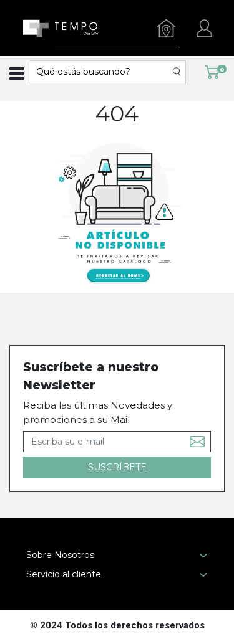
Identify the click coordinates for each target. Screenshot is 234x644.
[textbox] (101, 72)
